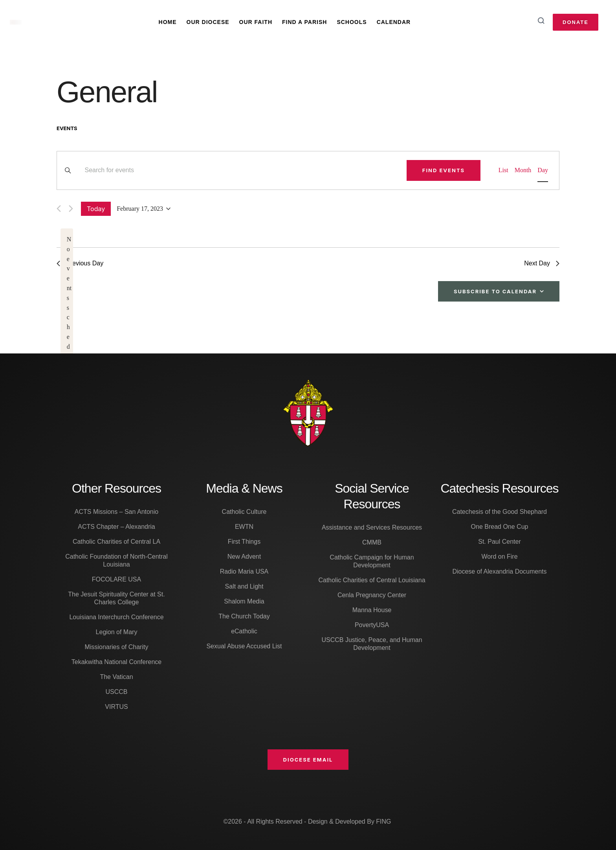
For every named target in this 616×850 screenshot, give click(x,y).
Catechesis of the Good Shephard (500, 512)
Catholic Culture (244, 512)
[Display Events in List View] (503, 170)
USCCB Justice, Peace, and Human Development (372, 644)
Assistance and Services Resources (372, 527)
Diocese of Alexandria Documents (499, 571)
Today (96, 209)
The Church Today (244, 616)
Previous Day (80, 263)
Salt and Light (244, 586)
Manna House (372, 610)
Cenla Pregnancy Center (372, 595)
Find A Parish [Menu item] (304, 22)
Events (67, 128)
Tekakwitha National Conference (116, 662)
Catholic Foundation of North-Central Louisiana (116, 560)
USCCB (116, 692)
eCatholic (244, 631)
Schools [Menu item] (352, 22)
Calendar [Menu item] (394, 22)
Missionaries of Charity (117, 647)
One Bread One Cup (500, 527)
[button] (308, 760)
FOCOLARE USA (116, 579)
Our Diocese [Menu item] (208, 22)
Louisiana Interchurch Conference (116, 617)
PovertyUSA (372, 625)
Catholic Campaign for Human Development (372, 561)
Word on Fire (499, 557)
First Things (244, 542)
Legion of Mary (117, 632)
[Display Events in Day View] (543, 170)
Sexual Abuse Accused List (244, 646)
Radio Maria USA (244, 571)
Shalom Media (244, 601)
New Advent (244, 557)
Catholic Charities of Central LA (116, 542)
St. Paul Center (500, 542)
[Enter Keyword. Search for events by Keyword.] (241, 170)
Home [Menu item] (168, 22)
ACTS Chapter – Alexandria (116, 527)
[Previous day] (59, 209)
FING (383, 821)
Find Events (444, 170)
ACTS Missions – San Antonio (116, 512)
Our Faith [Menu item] (256, 22)
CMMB (372, 542)
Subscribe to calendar (495, 291)
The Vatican (116, 677)
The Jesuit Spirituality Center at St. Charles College (116, 598)
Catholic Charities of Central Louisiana (372, 580)
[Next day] (71, 209)
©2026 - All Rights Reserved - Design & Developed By (300, 821)
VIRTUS (116, 707)
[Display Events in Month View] (523, 170)
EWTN (244, 527)
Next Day (542, 263)
